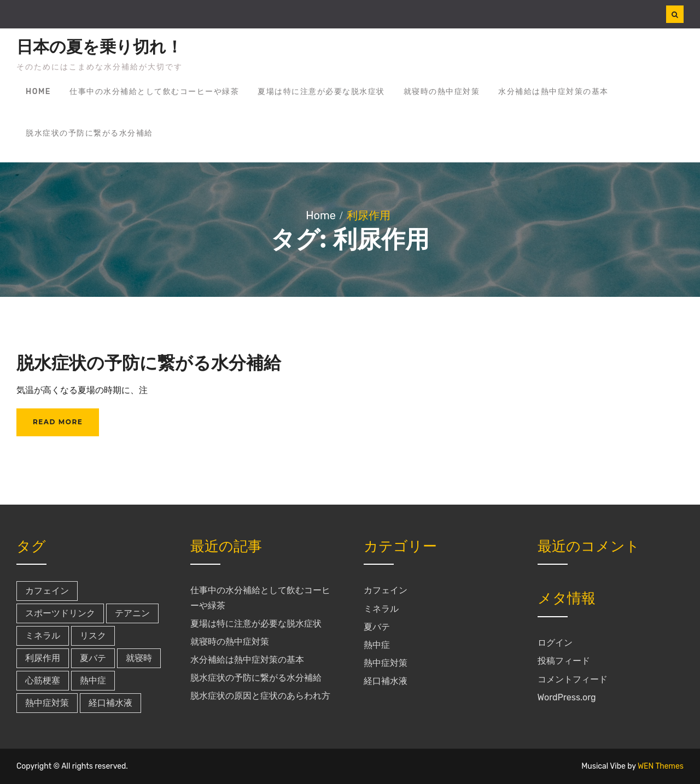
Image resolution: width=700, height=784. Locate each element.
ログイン (555, 643)
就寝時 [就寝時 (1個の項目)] (139, 658)
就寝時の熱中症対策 (442, 92)
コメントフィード (573, 679)
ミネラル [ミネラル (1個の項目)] (43, 636)
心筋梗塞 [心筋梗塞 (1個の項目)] (43, 680)
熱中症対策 (386, 663)
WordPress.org (567, 697)
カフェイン (386, 590)
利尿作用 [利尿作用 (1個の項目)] (43, 658)
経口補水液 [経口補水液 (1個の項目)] (110, 703)
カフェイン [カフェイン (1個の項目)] (47, 591)
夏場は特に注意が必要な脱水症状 (321, 92)
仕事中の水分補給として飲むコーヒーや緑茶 (154, 92)
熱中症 (377, 645)
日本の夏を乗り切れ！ (100, 47)
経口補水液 (386, 681)
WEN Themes (661, 766)
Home (38, 92)
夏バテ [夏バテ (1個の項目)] (93, 658)
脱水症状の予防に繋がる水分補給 (89, 133)
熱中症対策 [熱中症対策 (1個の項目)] (47, 703)
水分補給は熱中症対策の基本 (553, 92)
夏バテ (377, 627)
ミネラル (381, 609)
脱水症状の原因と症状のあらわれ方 (260, 696)
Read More (58, 422)
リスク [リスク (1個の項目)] (93, 636)
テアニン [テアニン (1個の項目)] (132, 613)
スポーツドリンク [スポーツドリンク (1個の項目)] (60, 613)
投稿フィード (564, 661)
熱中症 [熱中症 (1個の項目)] (93, 680)
